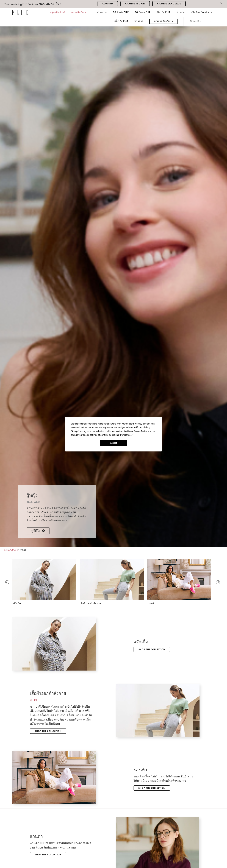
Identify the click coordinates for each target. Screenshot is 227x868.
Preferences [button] (126, 435)
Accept (113, 443)
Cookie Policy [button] (140, 431)
